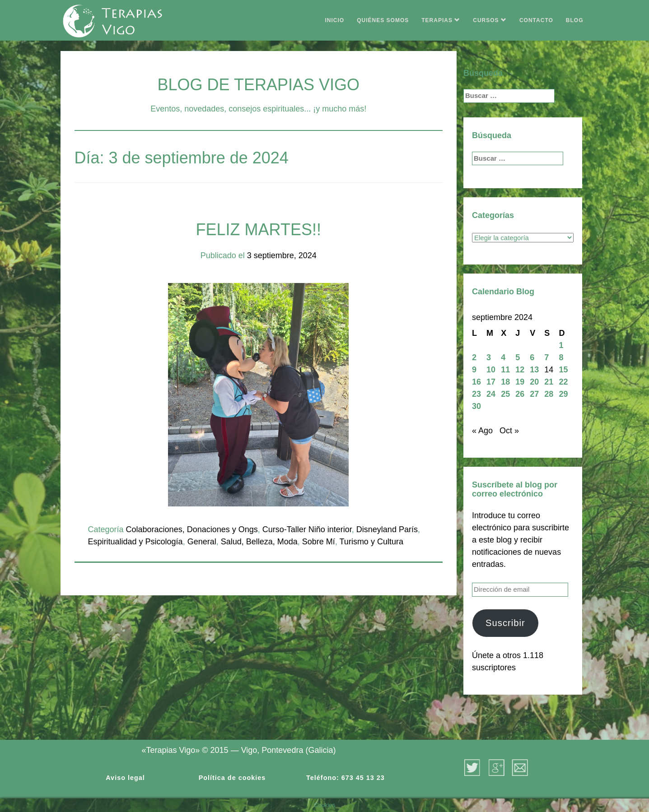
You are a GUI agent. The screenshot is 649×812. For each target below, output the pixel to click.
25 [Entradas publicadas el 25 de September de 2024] (505, 394)
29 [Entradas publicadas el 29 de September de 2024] (563, 394)
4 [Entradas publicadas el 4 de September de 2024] (503, 357)
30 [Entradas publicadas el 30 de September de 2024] (476, 406)
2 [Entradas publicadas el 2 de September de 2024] (474, 357)
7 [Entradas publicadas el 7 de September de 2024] (546, 357)
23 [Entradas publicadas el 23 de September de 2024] (476, 394)
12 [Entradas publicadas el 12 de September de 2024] (520, 370)
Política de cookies (232, 778)
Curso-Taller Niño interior (307, 529)
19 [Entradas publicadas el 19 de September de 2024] (520, 382)
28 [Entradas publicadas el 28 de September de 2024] (549, 394)
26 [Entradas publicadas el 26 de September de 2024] (520, 394)
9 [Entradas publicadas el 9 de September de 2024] (474, 370)
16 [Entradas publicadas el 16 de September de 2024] (476, 382)
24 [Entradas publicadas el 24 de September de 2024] (491, 394)
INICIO (335, 20)
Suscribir (505, 623)
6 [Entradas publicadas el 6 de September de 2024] (532, 357)
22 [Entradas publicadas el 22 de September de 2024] (563, 382)
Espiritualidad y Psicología (135, 542)
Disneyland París (387, 529)
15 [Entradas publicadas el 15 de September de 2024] (563, 370)
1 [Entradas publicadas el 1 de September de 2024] (561, 345)
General (202, 542)
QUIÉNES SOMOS (383, 20)
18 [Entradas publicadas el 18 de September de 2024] (505, 382)
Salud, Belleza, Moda (259, 542)
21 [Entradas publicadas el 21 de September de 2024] (549, 382)
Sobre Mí (319, 542)
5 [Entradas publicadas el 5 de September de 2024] (518, 357)
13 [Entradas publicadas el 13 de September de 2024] (534, 370)
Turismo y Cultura (371, 542)
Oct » (509, 431)
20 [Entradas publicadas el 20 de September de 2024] (534, 382)
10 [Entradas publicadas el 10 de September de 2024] (491, 370)
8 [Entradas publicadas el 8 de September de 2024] (561, 357)
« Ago (482, 431)
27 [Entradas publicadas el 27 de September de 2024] (534, 394)
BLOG (575, 20)
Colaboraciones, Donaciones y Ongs (192, 529)
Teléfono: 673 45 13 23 (346, 778)
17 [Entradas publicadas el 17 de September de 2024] (491, 382)
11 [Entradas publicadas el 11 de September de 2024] (505, 370)
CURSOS (490, 20)
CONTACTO (536, 20)
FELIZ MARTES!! (259, 230)
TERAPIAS (441, 20)
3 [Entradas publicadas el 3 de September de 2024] (489, 357)
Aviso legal (125, 778)
